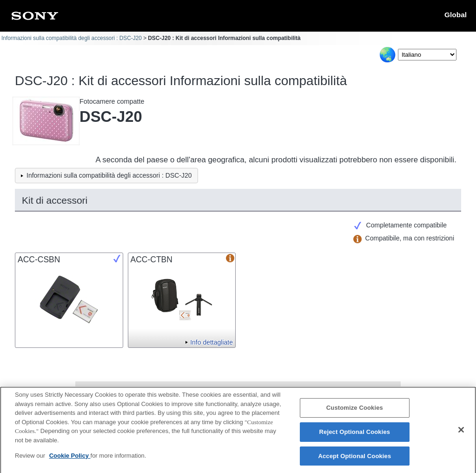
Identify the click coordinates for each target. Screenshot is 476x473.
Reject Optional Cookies (355, 435)
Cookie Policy (70, 458)
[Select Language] (427, 55)
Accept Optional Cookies (354, 459)
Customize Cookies (355, 411)
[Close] (461, 433)
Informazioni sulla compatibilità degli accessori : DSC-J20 (72, 38)
